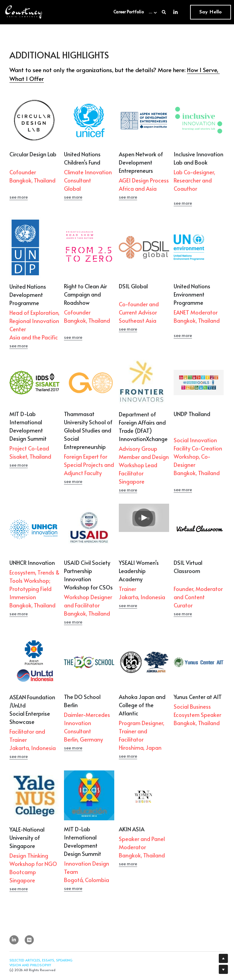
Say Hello (211, 12)
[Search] (164, 12)
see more (19, 211)
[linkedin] (14, 967)
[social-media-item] (29, 967)
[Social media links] (175, 12)
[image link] (24, 12)
